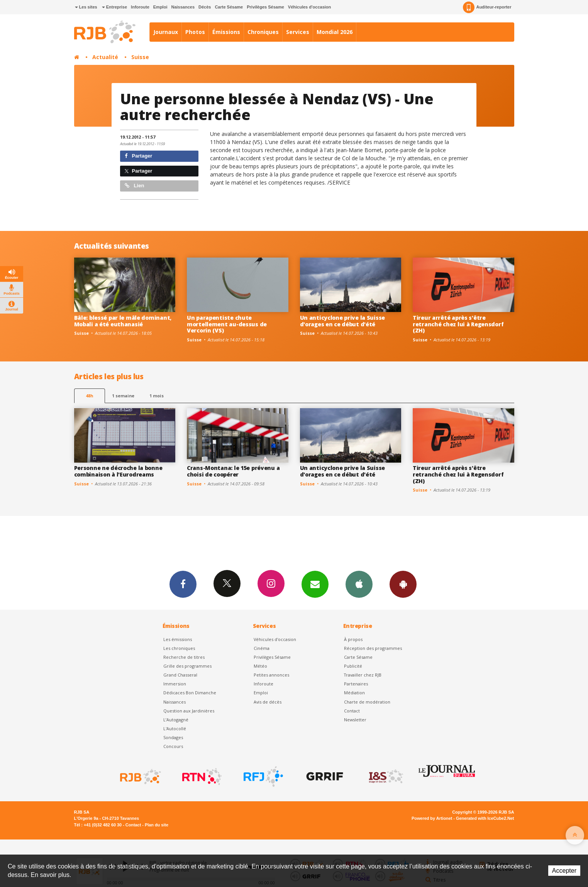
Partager (138, 156)
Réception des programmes (373, 648)
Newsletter (355, 720)
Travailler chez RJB (363, 675)
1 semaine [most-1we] (123, 396)
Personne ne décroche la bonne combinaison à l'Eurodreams (118, 471)
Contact (352, 711)
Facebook (183, 584)
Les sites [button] (86, 7)
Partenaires (356, 684)
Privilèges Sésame (265, 7)
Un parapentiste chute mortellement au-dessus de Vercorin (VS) (227, 324)
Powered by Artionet (432, 818)
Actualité (105, 57)
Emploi (160, 7)
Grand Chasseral (180, 675)
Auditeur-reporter (487, 7)
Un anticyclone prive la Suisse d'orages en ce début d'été (343, 321)
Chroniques (263, 32)
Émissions (226, 32)
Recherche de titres (184, 657)
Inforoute (140, 7)
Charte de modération (367, 702)
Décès (205, 7)
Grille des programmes (187, 666)
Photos (195, 32)
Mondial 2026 (335, 32)
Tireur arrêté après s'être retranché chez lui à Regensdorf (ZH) (458, 324)
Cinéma (262, 648)
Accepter (564, 871)
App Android (403, 584)
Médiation (354, 693)
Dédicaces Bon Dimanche (190, 693)
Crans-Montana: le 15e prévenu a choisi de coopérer (233, 471)
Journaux (166, 32)
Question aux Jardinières (189, 711)
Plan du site (157, 825)
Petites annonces (271, 675)
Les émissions (178, 639)
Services (298, 32)
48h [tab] (89, 396)
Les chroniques (179, 648)
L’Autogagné (176, 720)
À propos (353, 639)
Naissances (183, 7)
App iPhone (359, 584)
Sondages (173, 737)
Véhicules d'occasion (309, 7)
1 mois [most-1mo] (157, 396)
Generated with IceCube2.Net (485, 818)
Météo (260, 666)
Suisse (140, 57)
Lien (134, 186)
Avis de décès (268, 702)
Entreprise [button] (114, 7)
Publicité (353, 666)
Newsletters (315, 584)
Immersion (175, 684)
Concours (173, 746)
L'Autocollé (175, 728)
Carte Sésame (229, 7)
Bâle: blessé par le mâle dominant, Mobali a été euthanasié (123, 321)
